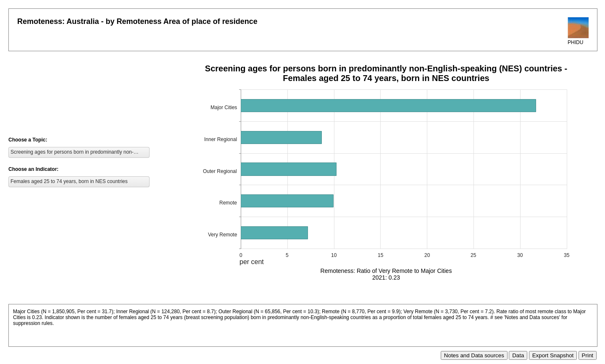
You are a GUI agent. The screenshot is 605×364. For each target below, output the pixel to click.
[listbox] (79, 152)
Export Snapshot (553, 355)
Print (588, 355)
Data (518, 355)
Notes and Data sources (474, 355)
